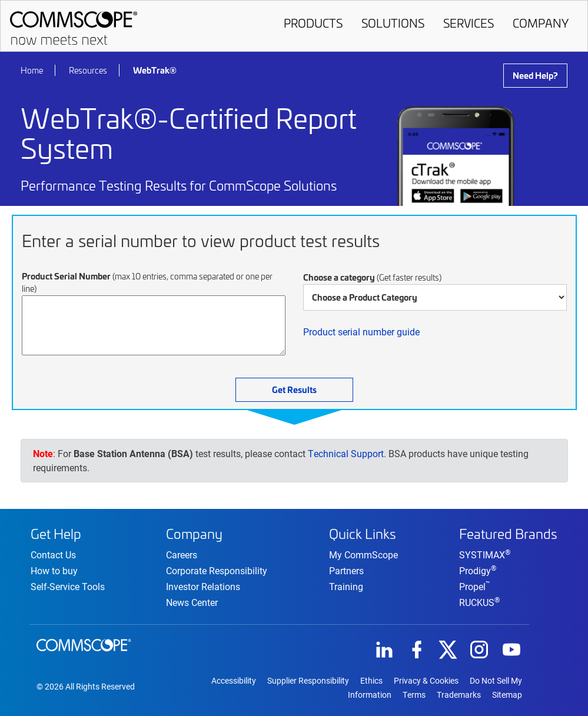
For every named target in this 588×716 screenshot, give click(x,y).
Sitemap (507, 695)
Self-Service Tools (68, 586)
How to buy (54, 570)
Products (313, 23)
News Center (192, 602)
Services (469, 23)
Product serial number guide (361, 332)
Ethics (371, 681)
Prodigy (478, 570)
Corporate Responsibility (217, 570)
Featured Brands (508, 533)
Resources (88, 70)
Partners (346, 570)
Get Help (56, 533)
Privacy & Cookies (426, 681)
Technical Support (346, 453)
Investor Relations (203, 586)
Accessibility (234, 681)
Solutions (393, 23)
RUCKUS (479, 602)
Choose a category (372, 277)
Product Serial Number (147, 282)
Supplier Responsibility (308, 681)
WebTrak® (155, 70)
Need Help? (535, 75)
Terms (414, 695)
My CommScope (363, 555)
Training (346, 586)
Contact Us (53, 555)
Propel (475, 586)
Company (541, 23)
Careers (182, 555)
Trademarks (459, 695)
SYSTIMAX (485, 555)
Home (32, 70)
